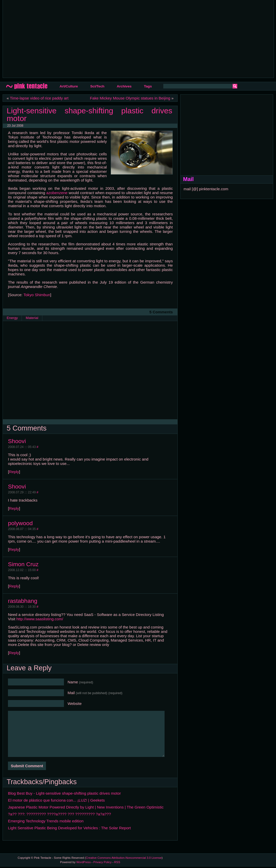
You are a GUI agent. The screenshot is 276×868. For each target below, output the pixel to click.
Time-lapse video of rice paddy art (39, 98)
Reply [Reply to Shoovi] (14, 472)
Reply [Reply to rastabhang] (14, 653)
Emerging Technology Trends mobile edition (46, 821)
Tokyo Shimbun (37, 295)
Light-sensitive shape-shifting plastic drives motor (89, 114)
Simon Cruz (23, 564)
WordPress (83, 862)
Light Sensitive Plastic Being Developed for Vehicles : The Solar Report (69, 828)
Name (80, 682)
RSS (117, 862)
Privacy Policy (103, 862)
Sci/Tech (97, 86)
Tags (148, 86)
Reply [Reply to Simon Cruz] (14, 586)
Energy (12, 318)
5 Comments (161, 312)
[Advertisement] (96, 38)
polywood (20, 523)
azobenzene (57, 193)
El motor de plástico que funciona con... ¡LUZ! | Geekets (56, 800)
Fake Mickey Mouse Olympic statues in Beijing (130, 98)
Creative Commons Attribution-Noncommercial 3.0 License (124, 858)
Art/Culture (69, 86)
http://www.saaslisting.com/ (40, 619)
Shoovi (17, 441)
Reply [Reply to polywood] (14, 549)
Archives (124, 86)
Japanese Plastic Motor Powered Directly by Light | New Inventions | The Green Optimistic (86, 807)
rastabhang (23, 601)
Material (32, 318)
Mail (95, 693)
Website (75, 704)
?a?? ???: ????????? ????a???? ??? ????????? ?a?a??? (59, 814)
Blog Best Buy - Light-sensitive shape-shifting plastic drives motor (64, 793)
